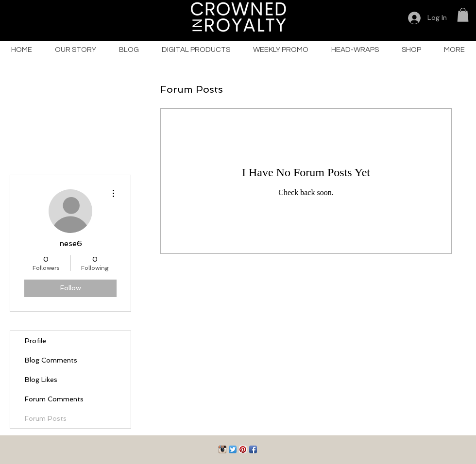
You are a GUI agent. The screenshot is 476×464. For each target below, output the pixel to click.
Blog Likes (41, 380)
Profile (35, 341)
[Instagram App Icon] (222, 449)
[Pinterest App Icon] (243, 449)
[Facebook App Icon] (253, 449)
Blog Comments (51, 360)
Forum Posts (46, 418)
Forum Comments (54, 399)
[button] (463, 15)
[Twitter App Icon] (233, 449)
